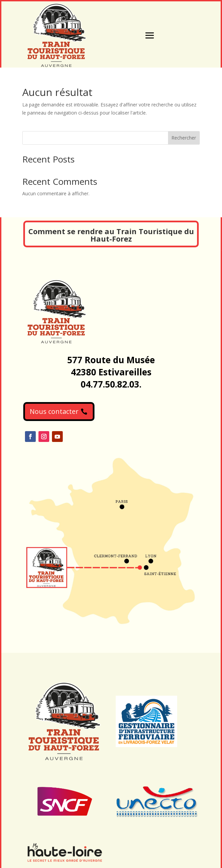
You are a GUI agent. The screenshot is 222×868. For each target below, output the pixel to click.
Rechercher (184, 138)
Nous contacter (54, 411)
